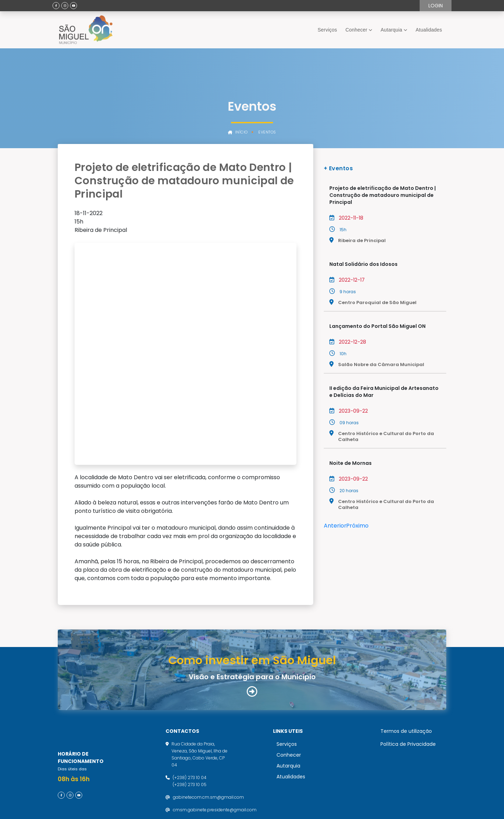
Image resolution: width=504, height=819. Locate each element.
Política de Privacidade (408, 679)
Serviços (327, 30)
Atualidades (429, 30)
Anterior (335, 526)
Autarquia (392, 30)
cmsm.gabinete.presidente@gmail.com (215, 744)
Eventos (267, 132)
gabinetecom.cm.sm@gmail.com (208, 732)
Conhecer (356, 30)
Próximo (357, 526)
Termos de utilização (406, 666)
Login (436, 6)
